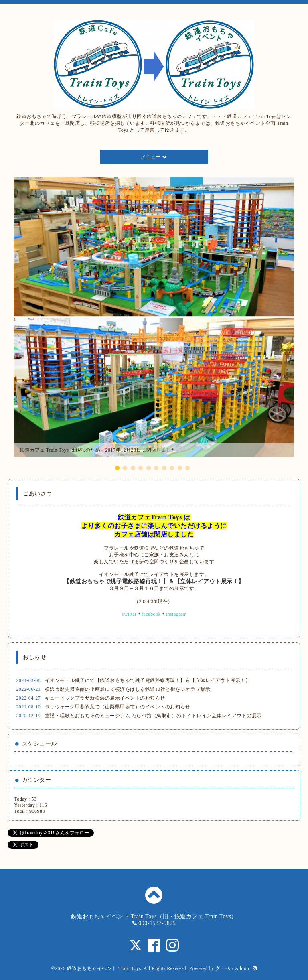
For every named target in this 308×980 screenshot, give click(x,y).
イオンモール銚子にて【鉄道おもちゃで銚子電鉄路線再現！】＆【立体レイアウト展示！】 (148, 680)
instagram (176, 614)
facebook (151, 614)
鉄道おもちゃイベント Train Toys (104, 968)
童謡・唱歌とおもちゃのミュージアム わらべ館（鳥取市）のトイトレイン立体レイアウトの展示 (153, 716)
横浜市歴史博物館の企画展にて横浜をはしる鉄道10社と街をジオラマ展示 (128, 689)
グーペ (223, 968)
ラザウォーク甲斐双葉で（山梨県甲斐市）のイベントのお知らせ (118, 707)
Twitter (129, 614)
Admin (242, 968)
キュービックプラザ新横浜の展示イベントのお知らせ (105, 698)
